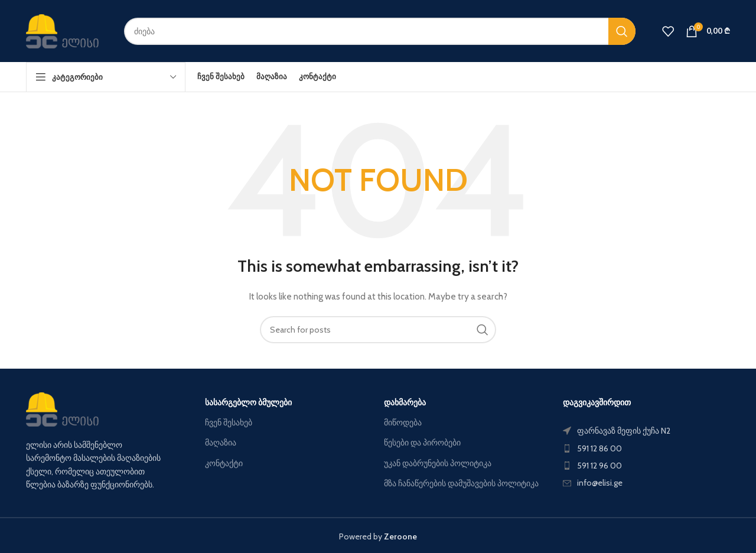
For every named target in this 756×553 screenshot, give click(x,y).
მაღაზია (221, 443)
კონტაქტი (224, 463)
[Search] (380, 31)
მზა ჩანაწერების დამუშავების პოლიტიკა (461, 483)
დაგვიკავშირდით (597, 402)
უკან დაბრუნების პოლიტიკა (438, 463)
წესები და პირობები (422, 443)
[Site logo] (66, 30)
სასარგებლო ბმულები (248, 402)
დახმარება (405, 402)
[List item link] (646, 448)
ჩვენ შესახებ (229, 422)
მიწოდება (403, 422)
